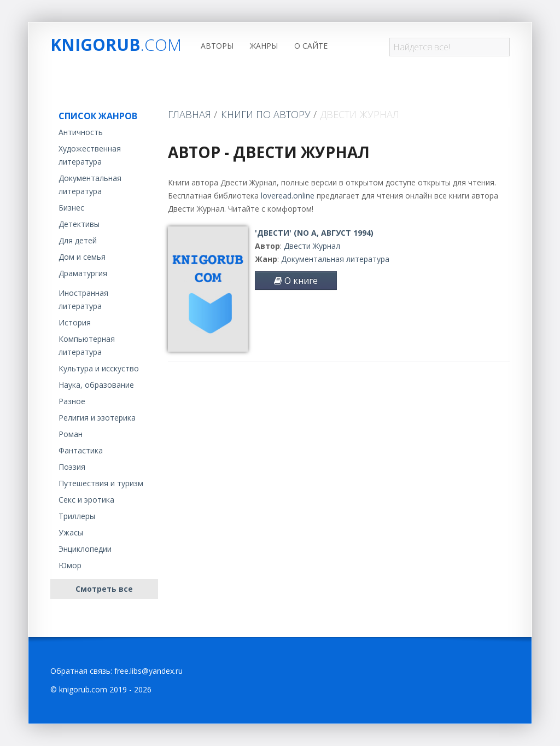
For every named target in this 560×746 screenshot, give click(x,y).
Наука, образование (96, 385)
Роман (71, 434)
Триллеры (77, 516)
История (75, 322)
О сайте (311, 46)
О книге (296, 281)
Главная (189, 114)
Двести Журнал (312, 246)
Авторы (217, 46)
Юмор (70, 565)
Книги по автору (266, 114)
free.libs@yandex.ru (148, 671)
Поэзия (72, 467)
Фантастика (81, 450)
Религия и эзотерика (97, 418)
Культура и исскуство (99, 368)
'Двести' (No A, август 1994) (314, 233)
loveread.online (288, 196)
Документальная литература (90, 185)
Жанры (264, 46)
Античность (81, 132)
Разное (72, 401)
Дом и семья (82, 257)
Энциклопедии (85, 549)
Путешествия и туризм (101, 483)
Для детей (78, 240)
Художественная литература (90, 155)
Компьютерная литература (87, 345)
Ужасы (71, 532)
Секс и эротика (86, 500)
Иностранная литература (83, 299)
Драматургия (83, 273)
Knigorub (116, 45)
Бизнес (71, 208)
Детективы (79, 224)
